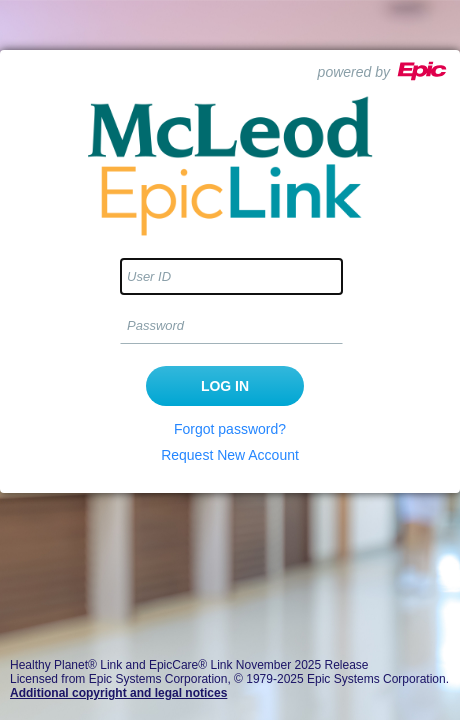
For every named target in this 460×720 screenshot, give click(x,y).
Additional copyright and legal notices (118, 693)
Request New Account (230, 455)
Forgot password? (230, 429)
